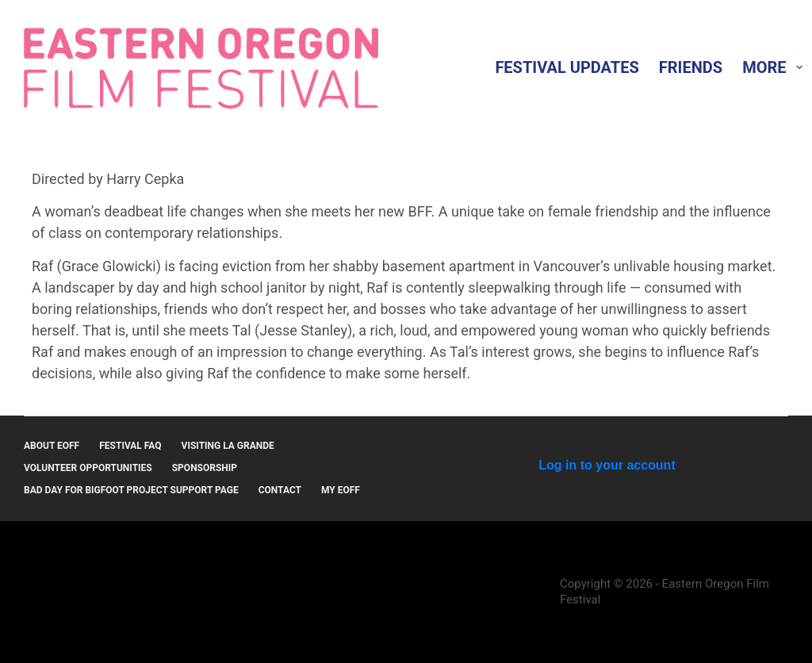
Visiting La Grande (228, 446)
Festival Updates (567, 67)
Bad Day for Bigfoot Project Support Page (131, 490)
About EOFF (52, 446)
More (775, 67)
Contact (280, 490)
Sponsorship (205, 468)
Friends (691, 67)
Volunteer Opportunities (88, 468)
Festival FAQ (130, 446)
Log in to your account (607, 465)
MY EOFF (341, 490)
